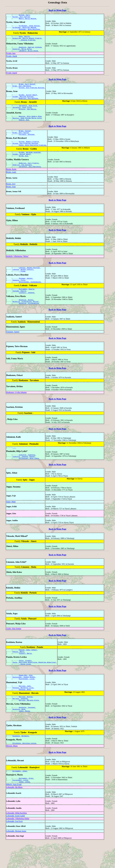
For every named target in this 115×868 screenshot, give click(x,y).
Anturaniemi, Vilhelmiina (30, 296)
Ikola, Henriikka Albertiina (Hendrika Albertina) (35, 682)
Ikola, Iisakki (26, 680)
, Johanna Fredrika (27, 43)
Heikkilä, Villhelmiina (29, 320)
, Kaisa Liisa (25, 684)
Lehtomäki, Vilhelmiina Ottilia (18, 845)
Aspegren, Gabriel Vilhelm (31, 51)
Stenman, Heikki (26, 292)
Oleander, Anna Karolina (30, 31)
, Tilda (22, 285)
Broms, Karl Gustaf (27, 89)
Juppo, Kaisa (25, 735)
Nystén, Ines (11, 57)
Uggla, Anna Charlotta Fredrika (33, 155)
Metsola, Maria (12, 771)
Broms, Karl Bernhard (22, 91)
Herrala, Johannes (21, 721)
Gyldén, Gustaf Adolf (28, 100)
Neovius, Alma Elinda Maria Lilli (27, 126)
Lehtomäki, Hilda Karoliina (16, 839)
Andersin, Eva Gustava (29, 105)
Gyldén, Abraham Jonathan (30, 163)
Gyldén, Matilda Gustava (23, 102)
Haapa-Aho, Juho (26, 696)
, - (14, 465)
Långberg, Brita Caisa (29, 55)
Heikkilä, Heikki (27, 316)
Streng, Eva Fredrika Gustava (32, 93)
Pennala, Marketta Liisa (23, 710)
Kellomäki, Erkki (27, 804)
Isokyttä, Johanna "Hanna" (24, 474)
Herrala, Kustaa (26, 719)
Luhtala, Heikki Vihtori (23, 283)
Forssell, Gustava (27, 144)
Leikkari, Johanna (27, 308)
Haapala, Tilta (19, 294)
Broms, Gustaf (25, 140)
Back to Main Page (57, 10)
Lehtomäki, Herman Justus (16, 858)
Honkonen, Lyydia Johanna (16, 409)
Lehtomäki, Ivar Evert (14, 848)
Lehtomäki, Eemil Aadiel (16, 842)
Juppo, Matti (11, 520)
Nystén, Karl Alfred (22, 17)
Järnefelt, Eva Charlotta (30, 179)
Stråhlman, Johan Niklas (30, 27)
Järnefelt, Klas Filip (23, 114)
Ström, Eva (24, 167)
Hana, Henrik (25, 39)
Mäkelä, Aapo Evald (14, 811)
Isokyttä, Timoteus (27, 472)
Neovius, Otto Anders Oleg (31, 124)
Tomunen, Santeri (13, 348)
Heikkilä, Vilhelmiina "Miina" (17, 269)
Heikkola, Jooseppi (27, 731)
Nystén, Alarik (12, 60)
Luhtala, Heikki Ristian (30, 280)
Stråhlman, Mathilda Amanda (25, 29)
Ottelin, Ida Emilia (28, 116)
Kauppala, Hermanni (21, 761)
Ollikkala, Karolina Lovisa (25, 768)
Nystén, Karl (25, 15)
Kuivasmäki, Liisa (21, 806)
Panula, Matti (19, 670)
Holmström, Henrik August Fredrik (27, 41)
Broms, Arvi (11, 196)
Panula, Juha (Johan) (28, 668)
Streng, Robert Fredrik (29, 151)
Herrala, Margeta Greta (29, 723)
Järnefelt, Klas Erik (28, 112)
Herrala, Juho (25, 707)
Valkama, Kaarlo (20, 306)
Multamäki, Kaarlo (27, 304)
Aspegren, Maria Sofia (23, 53)
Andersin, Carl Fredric (29, 175)
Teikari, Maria (26, 672)
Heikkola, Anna (19, 733)
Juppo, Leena (25, 808)
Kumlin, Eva (24, 128)
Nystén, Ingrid (12, 77)
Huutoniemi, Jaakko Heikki (24, 698)
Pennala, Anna (25, 712)
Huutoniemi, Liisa (27, 700)
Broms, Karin (11, 182)
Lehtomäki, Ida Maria (14, 814)
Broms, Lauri (11, 184)
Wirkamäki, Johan (20, 796)
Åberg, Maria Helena (28, 19)
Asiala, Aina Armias (14, 647)
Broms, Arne (11, 199)
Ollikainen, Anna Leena (29, 476)
